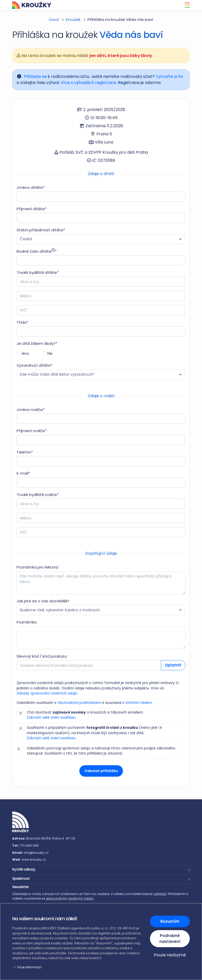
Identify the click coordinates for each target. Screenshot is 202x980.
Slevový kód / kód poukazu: (42, 656)
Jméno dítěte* (31, 187)
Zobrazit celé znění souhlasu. (52, 738)
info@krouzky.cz (36, 853)
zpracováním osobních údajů (70, 898)
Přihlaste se (35, 76)
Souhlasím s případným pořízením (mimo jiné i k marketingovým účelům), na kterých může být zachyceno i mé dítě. (94, 733)
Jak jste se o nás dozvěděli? (43, 601)
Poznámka (27, 622)
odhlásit (160, 894)
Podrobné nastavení (170, 939)
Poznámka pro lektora (37, 567)
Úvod (54, 19)
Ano (25, 353)
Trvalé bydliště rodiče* (38, 495)
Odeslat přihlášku (101, 771)
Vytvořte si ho (169, 76)
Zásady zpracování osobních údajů (47, 693)
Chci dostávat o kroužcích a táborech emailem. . (85, 715)
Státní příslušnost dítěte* (41, 230)
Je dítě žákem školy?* (37, 343)
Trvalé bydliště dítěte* (38, 272)
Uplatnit (173, 665)
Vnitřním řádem (139, 703)
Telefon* (25, 452)
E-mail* (23, 473)
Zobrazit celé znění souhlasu (51, 718)
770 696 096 (29, 846)
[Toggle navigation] (186, 5)
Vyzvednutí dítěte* (35, 365)
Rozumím (170, 921)
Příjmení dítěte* (32, 209)
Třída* (22, 322)
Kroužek (73, 19)
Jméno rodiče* (31, 410)
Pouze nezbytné (170, 955)
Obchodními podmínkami (79, 703)
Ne (50, 353)
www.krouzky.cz (34, 860)
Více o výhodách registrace (88, 83)
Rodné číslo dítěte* (37, 251)
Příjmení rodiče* (32, 431)
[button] (101, 869)
